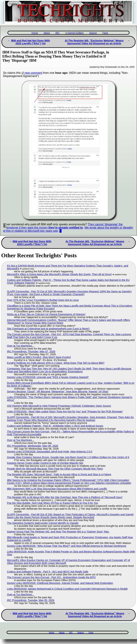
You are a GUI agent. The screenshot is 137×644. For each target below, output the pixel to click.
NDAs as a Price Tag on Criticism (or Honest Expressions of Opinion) (46, 314)
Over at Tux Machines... (21, 346)
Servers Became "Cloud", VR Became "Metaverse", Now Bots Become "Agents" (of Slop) (58, 392)
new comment (34, 73)
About (47, 33)
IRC (57, 33)
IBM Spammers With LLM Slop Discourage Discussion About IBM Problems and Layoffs (57, 489)
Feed (105, 33)
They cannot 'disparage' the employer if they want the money (65, 226)
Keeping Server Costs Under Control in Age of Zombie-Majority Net (45, 463)
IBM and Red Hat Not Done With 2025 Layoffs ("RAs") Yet (30, 42)
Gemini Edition (76, 33)
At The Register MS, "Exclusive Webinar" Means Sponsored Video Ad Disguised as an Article (94, 42)
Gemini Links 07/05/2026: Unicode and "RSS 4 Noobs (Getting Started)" (48, 377)
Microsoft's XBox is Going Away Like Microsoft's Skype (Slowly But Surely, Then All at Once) (59, 274)
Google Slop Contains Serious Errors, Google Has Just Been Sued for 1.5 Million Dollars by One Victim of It (68, 457)
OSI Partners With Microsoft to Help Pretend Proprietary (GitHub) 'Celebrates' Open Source (59, 406)
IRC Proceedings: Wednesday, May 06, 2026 (33, 446)
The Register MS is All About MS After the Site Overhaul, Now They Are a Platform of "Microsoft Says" (65, 497)
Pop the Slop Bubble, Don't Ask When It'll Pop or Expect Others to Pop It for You (52, 503)
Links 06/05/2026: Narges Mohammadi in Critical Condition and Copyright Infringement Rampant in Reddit (67, 589)
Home (35, 33)
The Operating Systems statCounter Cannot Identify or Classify (43, 523)
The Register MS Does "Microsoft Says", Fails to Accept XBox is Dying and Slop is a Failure (59, 474)
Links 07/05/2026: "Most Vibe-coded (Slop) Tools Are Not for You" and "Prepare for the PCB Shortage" (65, 412)
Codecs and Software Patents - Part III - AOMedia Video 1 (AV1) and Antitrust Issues (55, 426)
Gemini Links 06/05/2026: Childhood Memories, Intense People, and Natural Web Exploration (60, 583)
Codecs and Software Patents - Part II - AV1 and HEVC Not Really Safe (48, 572)
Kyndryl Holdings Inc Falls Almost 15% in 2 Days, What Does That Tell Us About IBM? (56, 363)
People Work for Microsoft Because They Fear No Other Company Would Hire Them (55, 469)
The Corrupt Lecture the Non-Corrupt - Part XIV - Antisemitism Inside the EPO (51, 577)
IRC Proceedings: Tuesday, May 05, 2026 (31, 600)
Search (93, 33)
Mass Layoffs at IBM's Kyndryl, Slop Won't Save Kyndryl (39, 357)
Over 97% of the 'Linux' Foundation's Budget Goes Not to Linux (43, 300)
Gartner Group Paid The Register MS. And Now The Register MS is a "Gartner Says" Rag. (58, 532)
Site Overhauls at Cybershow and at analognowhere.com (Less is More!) (48, 329)
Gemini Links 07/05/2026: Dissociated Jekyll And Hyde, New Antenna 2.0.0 (50, 452)
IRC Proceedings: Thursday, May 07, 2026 (31, 351)
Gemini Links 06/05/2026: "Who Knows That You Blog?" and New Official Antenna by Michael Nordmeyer (67, 546)
